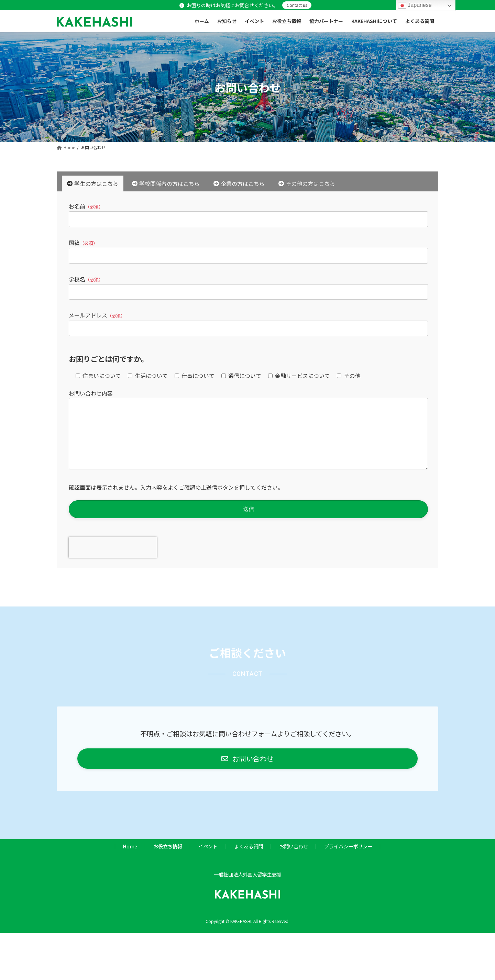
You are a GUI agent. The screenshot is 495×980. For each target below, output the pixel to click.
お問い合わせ (294, 860)
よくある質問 (249, 860)
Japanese (415, 5)
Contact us (297, 5)
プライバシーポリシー (348, 860)
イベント (208, 860)
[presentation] (113, 561)
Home (130, 860)
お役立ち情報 (168, 860)
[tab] (93, 183)
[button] (247, 772)
